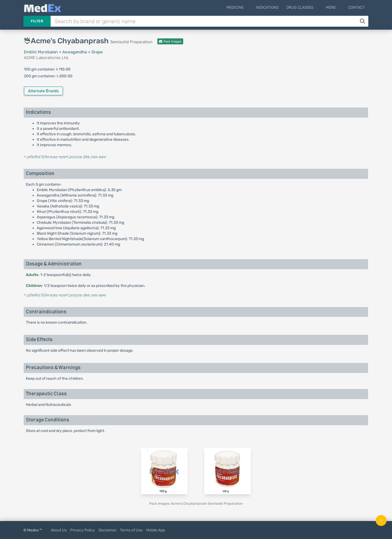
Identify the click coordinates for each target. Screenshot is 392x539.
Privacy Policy (83, 530)
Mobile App (156, 530)
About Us (59, 530)
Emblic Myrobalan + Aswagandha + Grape (63, 52)
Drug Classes (309, 7)
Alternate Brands (43, 91)
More (335, 7)
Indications (276, 7)
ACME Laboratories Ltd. (47, 58)
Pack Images (170, 42)
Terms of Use (131, 530)
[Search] (363, 21)
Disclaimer (108, 530)
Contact (356, 7)
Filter (37, 21)
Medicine (248, 7)
